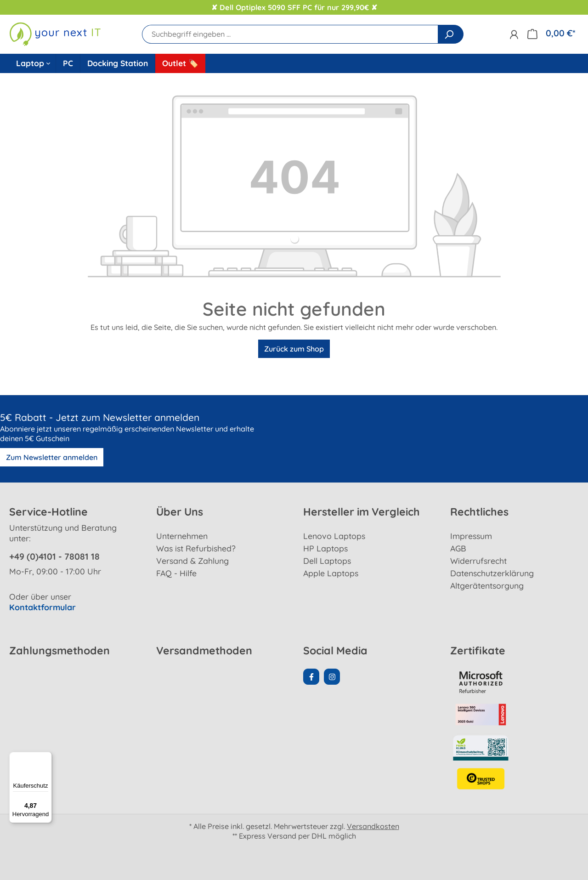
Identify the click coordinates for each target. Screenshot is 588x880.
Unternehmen (182, 536)
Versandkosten (373, 826)
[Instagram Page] (332, 677)
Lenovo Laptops (334, 536)
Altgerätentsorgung (487, 585)
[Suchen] (451, 34)
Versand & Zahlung (192, 561)
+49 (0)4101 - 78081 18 (54, 556)
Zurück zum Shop (294, 349)
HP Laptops (325, 548)
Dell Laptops (327, 561)
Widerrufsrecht (478, 561)
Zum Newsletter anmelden (52, 457)
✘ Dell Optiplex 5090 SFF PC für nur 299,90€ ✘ (294, 7)
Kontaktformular (42, 607)
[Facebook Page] (311, 677)
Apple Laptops (331, 573)
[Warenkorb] (551, 33)
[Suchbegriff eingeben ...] (290, 34)
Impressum (471, 536)
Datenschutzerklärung (492, 573)
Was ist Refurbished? (196, 548)
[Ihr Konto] (514, 34)
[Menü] (46, 757)
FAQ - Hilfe (176, 573)
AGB (458, 548)
